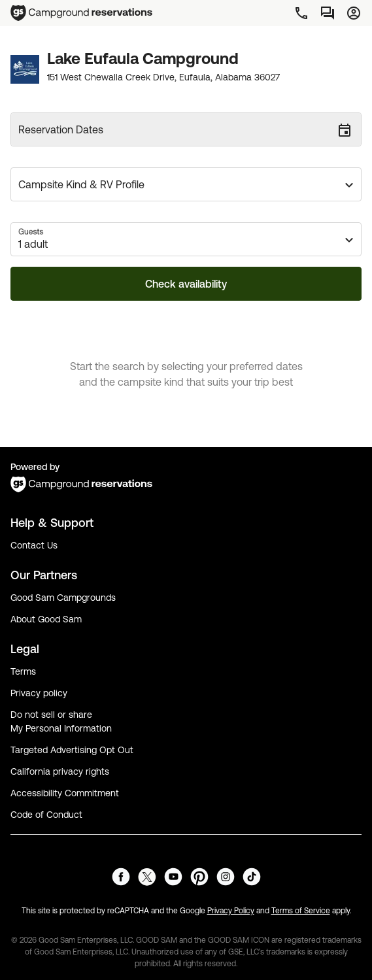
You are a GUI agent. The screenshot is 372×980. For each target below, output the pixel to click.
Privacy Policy (231, 911)
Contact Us (34, 545)
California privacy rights (60, 771)
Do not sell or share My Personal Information (61, 721)
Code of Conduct (46, 815)
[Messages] (328, 13)
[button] (186, 184)
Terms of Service (301, 911)
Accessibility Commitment (65, 793)
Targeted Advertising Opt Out (72, 750)
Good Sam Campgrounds (63, 598)
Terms (23, 671)
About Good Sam (46, 619)
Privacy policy (39, 693)
